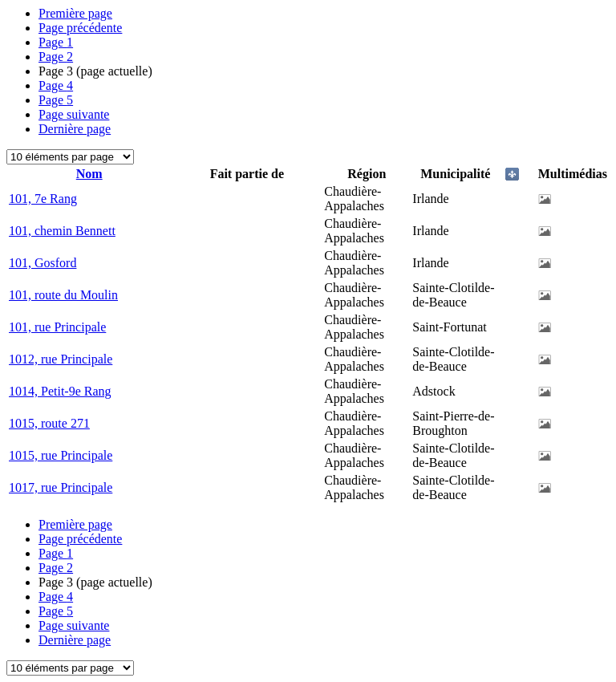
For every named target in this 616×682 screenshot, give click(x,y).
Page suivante (74, 114)
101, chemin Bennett (62, 231)
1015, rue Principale (61, 455)
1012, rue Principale (61, 359)
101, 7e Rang (43, 199)
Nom (89, 174)
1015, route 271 (49, 423)
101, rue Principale (57, 327)
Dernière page (75, 129)
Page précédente (80, 28)
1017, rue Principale (61, 487)
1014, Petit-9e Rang (60, 391)
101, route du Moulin (63, 295)
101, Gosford (43, 263)
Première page (75, 13)
